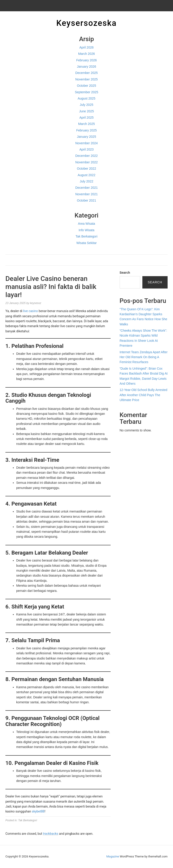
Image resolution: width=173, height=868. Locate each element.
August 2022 (87, 175)
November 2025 (86, 79)
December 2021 (86, 188)
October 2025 (87, 86)
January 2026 (87, 67)
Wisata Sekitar (86, 243)
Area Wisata (86, 224)
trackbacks (50, 834)
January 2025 (87, 137)
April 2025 (86, 118)
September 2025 (86, 92)
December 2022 (86, 156)
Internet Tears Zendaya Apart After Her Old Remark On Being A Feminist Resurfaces (144, 357)
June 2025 (86, 111)
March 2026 (86, 54)
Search (125, 273)
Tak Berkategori (86, 236)
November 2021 (86, 194)
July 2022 (86, 181)
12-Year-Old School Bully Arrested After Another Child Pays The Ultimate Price (143, 395)
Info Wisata (86, 230)
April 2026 (86, 47)
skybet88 (38, 811)
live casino (31, 311)
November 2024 (86, 143)
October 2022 (87, 169)
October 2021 (87, 200)
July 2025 (86, 105)
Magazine (113, 856)
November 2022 (86, 162)
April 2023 (86, 149)
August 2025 (87, 98)
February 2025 (86, 130)
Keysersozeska (86, 23)
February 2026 (86, 60)
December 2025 (86, 73)
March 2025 (86, 124)
